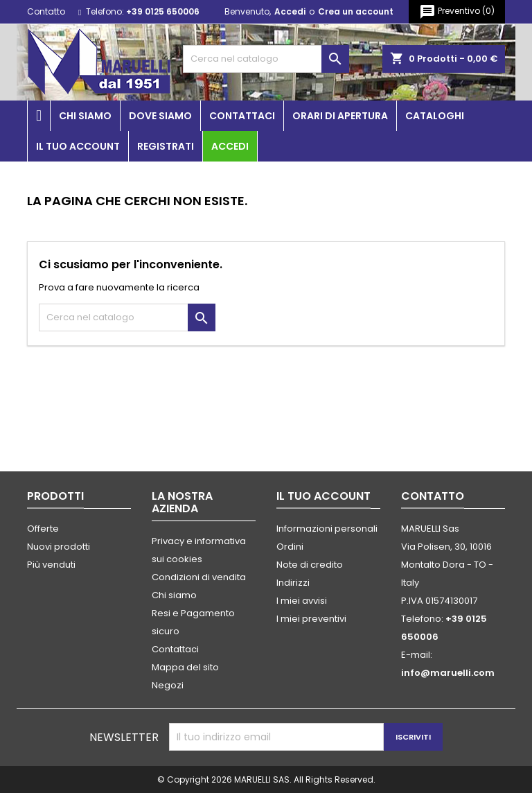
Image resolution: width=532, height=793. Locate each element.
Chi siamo (85, 116)
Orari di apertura (340, 116)
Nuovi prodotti (59, 547)
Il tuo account (78, 146)
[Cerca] (266, 59)
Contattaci (242, 116)
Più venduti (51, 565)
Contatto (46, 11)
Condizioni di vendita (199, 577)
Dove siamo (160, 116)
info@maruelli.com (448, 673)
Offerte (43, 529)
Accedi (290, 11)
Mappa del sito (185, 667)
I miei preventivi (311, 619)
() (457, 12)
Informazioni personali (327, 529)
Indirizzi (293, 583)
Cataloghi (435, 116)
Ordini (290, 547)
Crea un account (356, 11)
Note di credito (310, 565)
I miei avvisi (302, 601)
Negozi (168, 685)
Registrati (166, 146)
